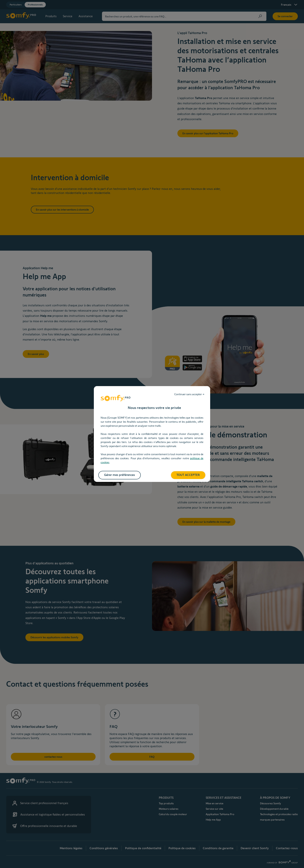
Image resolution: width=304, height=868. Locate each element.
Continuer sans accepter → (189, 394)
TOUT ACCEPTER (188, 475)
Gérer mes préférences (120, 475)
